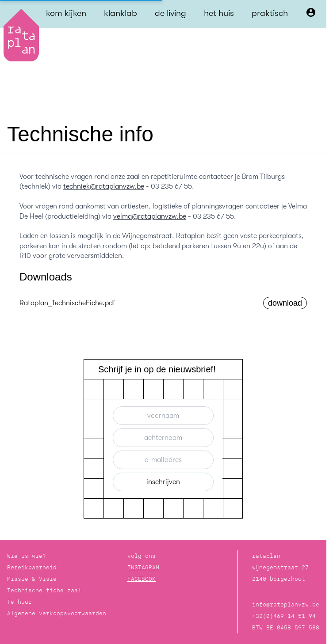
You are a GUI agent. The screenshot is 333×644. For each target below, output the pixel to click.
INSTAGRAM (143, 567)
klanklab (121, 13)
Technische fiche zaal (44, 590)
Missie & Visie (32, 579)
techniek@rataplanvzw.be (104, 186)
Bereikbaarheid (32, 567)
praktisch (270, 13)
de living (170, 13)
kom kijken (66, 13)
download (285, 303)
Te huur (19, 602)
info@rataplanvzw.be (286, 604)
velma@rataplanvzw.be (150, 216)
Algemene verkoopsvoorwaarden (57, 613)
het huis (219, 13)
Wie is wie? (27, 556)
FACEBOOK (142, 579)
